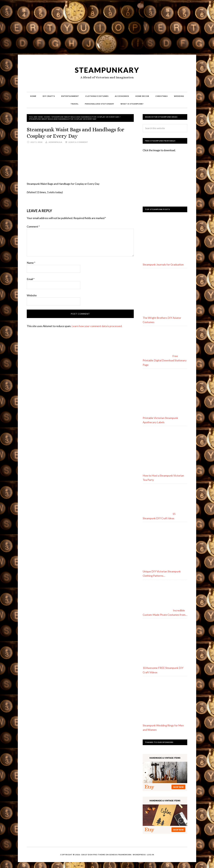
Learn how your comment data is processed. (97, 326)
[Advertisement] (107, 28)
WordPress (139, 855)
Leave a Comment (78, 142)
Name (31, 263)
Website (32, 295)
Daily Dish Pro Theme (93, 855)
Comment (33, 226)
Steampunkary (107, 70)
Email (31, 279)
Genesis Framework (120, 855)
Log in (151, 855)
